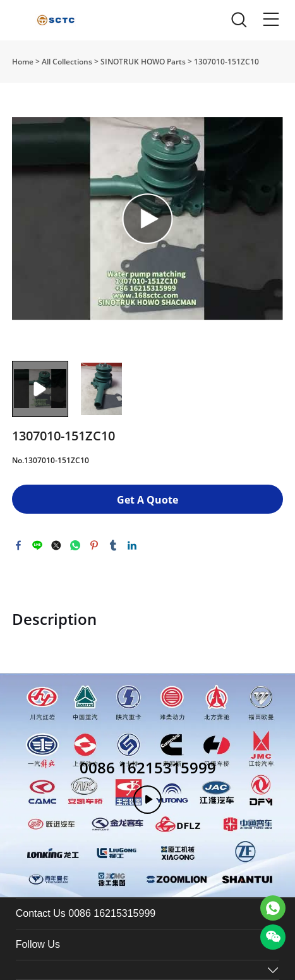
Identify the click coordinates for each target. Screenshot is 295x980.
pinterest (94, 545)
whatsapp (75, 545)
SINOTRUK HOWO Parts (143, 62)
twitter (56, 545)
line (37, 545)
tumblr (113, 545)
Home (23, 62)
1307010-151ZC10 (226, 62)
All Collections (67, 62)
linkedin (132, 545)
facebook (18, 545)
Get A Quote (147, 500)
